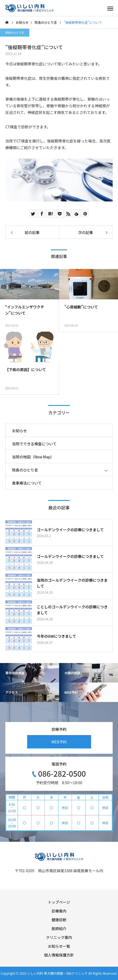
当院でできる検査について (34, 444)
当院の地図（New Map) (32, 457)
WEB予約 (59, 742)
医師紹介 (59, 929)
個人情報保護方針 (59, 955)
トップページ (59, 902)
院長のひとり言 (15, 32)
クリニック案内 (59, 937)
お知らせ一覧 (59, 946)
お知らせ (19, 431)
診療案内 (59, 911)
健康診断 (59, 920)
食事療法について (27, 483)
